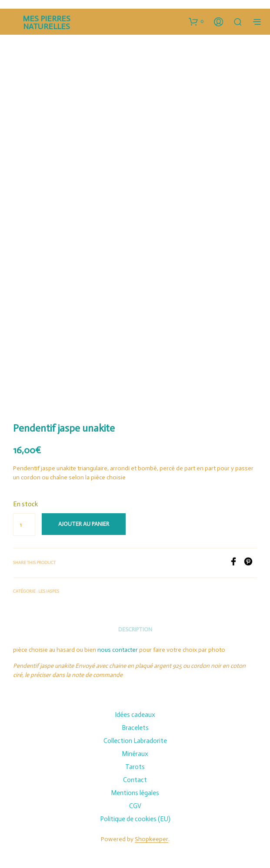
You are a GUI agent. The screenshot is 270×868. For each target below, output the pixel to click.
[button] (196, 21)
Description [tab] (135, 629)
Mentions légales (135, 793)
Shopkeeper (152, 839)
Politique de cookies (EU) (135, 819)
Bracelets (135, 728)
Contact (135, 780)
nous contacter (118, 650)
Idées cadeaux (135, 715)
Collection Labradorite (135, 741)
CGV (135, 806)
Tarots (135, 767)
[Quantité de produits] (24, 525)
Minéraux (135, 754)
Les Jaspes (49, 591)
